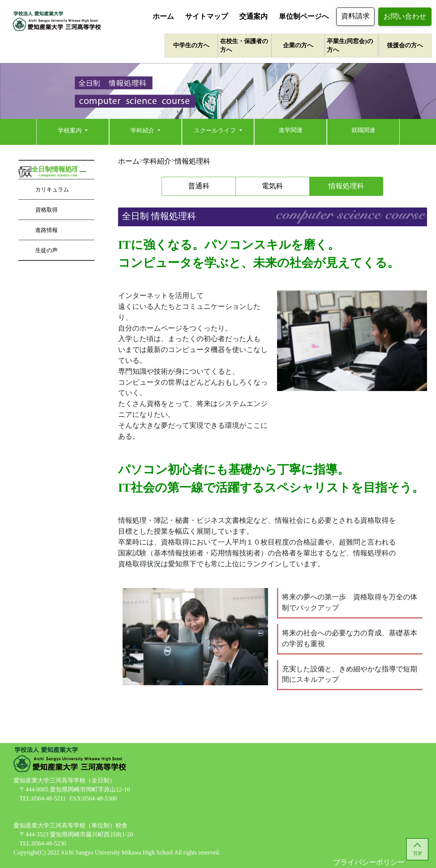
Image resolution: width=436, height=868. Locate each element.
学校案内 (70, 130)
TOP (417, 854)
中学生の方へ (191, 45)
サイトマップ (207, 16)
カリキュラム (52, 189)
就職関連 (363, 130)
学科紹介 (143, 130)
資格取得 (46, 210)
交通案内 (253, 16)
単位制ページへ (304, 16)
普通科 (199, 186)
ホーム (163, 16)
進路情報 (46, 230)
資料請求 (355, 16)
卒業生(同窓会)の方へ (350, 45)
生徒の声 (46, 250)
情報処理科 (193, 161)
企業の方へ (298, 45)
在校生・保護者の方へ (244, 45)
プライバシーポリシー (369, 862)
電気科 (272, 186)
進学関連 (291, 130)
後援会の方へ (405, 45)
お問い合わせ (405, 16)
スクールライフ (216, 130)
